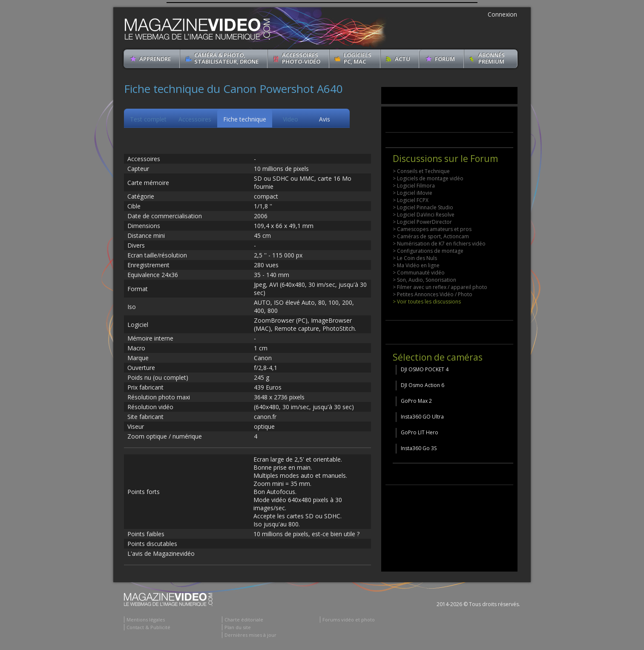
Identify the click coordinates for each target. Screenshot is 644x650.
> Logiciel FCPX (411, 200)
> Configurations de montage (428, 251)
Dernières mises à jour (250, 635)
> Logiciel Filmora (414, 186)
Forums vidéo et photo (349, 620)
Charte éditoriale (244, 620)
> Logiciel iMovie (413, 193)
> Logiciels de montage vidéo (428, 178)
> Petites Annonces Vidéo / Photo (433, 294)
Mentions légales (146, 620)
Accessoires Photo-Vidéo (301, 58)
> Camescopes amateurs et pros (432, 229)
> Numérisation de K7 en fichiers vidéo (439, 244)
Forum (445, 59)
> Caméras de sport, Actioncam (431, 236)
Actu (402, 59)
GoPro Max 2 (416, 401)
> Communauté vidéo (419, 273)
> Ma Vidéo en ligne (416, 265)
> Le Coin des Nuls (415, 258)
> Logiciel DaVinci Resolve (424, 215)
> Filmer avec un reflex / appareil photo (440, 287)
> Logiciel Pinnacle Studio (423, 207)
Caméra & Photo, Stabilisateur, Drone (226, 58)
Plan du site (238, 627)
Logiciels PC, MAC (358, 58)
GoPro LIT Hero (420, 432)
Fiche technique (245, 119)
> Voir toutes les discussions (427, 302)
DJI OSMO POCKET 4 (425, 369)
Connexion (502, 14)
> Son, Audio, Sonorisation (424, 280)
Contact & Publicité (148, 627)
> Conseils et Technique (421, 171)
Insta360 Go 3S (419, 448)
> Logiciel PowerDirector (422, 222)
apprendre (155, 59)
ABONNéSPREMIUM (492, 58)
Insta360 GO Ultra (422, 417)
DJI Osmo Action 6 (423, 385)
